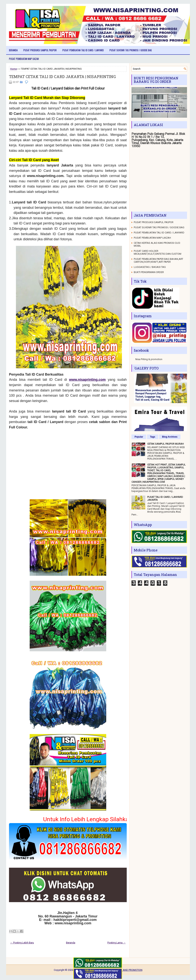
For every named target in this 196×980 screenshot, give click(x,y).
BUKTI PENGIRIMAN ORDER (149, 272)
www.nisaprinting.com (87, 380)
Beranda (13, 50)
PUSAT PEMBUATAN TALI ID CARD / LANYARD (83, 50)
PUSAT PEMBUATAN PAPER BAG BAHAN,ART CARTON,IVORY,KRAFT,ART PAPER (158, 260)
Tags (153, 437)
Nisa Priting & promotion (149, 359)
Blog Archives (170, 437)
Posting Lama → (116, 943)
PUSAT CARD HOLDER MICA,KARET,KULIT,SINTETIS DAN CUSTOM (158, 252)
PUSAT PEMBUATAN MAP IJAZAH (24, 59)
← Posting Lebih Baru (22, 943)
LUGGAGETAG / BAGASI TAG (150, 267)
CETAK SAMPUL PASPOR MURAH (165, 444)
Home (13, 69)
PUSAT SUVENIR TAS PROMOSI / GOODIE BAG (131, 50)
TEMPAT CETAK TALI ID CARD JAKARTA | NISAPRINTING (62, 77)
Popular (139, 437)
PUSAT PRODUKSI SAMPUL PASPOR (40, 50)
